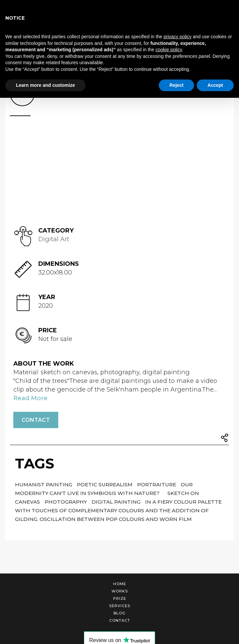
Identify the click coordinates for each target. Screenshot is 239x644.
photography (66, 502)
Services (120, 606)
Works (120, 591)
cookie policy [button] (169, 50)
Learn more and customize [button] (45, 85)
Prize (120, 598)
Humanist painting (44, 484)
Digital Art (54, 239)
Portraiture (157, 484)
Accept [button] (215, 85)
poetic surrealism (105, 484)
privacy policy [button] (177, 37)
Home (120, 584)
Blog (120, 613)
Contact (36, 420)
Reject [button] (176, 85)
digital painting (117, 502)
